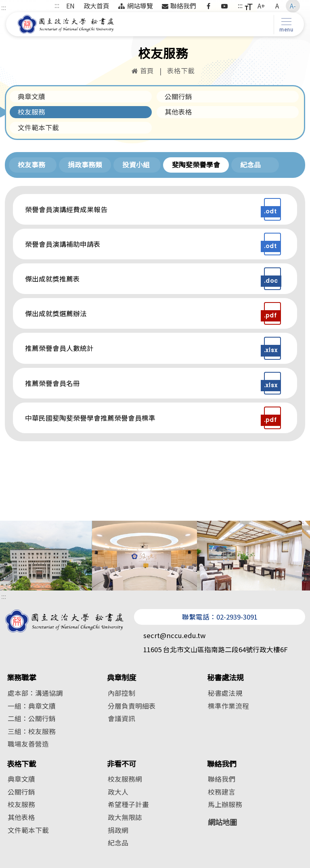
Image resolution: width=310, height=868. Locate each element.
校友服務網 (125, 779)
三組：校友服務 (32, 731)
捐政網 (118, 830)
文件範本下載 (38, 127)
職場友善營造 (28, 744)
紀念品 (250, 165)
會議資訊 (121, 718)
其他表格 (178, 112)
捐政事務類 (85, 165)
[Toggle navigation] (285, 25)
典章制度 (121, 677)
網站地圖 (222, 822)
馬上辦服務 (225, 804)
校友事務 (31, 165)
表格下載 (21, 764)
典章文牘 (31, 96)
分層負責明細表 (132, 706)
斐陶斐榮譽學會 (196, 165)
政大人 (118, 792)
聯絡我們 (222, 764)
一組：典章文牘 (32, 706)
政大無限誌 (125, 817)
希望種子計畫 (128, 804)
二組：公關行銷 (32, 718)
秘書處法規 (225, 677)
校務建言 (222, 792)
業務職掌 (21, 677)
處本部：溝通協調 (35, 693)
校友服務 (31, 112)
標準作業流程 (228, 706)
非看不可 (121, 764)
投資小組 (136, 165)
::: (4, 7)
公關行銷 (178, 96)
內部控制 (121, 693)
